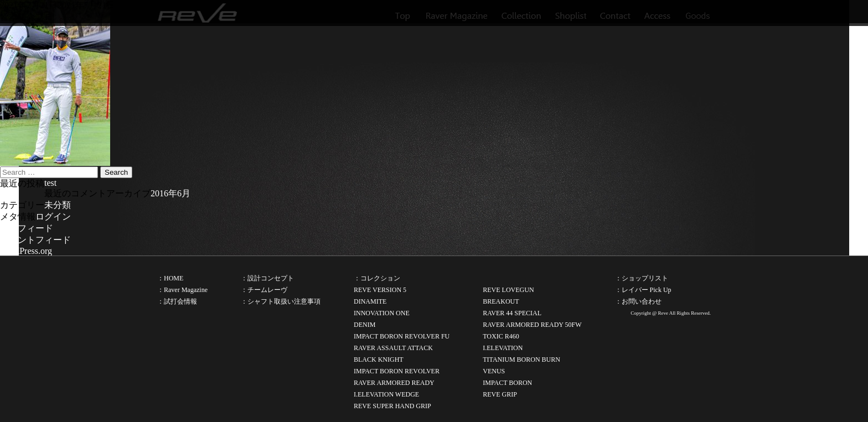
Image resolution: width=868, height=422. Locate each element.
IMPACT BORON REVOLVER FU (402, 336)
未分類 (58, 205)
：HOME (170, 278)
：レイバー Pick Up (643, 290)
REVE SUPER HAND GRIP (392, 406)
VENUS (494, 371)
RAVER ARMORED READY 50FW (532, 325)
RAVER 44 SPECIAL (512, 313)
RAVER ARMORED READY (394, 383)
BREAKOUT (501, 301)
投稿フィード (27, 228)
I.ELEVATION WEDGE (386, 394)
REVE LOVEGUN (508, 290)
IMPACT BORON (507, 383)
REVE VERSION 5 (380, 290)
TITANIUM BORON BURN (521, 360)
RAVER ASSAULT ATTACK (393, 348)
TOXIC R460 (501, 336)
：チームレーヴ (264, 290)
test (50, 183)
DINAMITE (370, 301)
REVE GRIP (500, 394)
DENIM (365, 325)
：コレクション (377, 278)
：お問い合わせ (638, 301)
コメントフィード (35, 240)
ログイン (53, 217)
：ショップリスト (642, 278)
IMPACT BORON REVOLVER (397, 371)
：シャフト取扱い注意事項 (281, 301)
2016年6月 (170, 193)
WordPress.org (26, 251)
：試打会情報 (177, 301)
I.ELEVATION (503, 348)
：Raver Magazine (182, 290)
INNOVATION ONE (382, 313)
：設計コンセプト (267, 278)
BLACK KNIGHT (379, 360)
